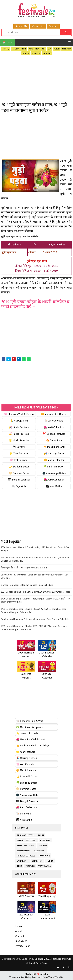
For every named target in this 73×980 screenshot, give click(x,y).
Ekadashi (45, 839)
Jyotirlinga (23, 850)
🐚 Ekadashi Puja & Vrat (30, 721)
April (31, 49)
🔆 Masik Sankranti (54, 446)
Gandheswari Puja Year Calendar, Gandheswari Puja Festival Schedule (35, 619)
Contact (20, 936)
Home (19, 926)
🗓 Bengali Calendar (19, 479)
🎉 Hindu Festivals (19, 427)
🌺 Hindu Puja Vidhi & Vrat (31, 739)
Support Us (21, 26)
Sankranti (23, 860)
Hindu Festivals (26, 845)
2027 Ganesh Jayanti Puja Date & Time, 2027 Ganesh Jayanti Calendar (35, 591)
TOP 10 (50, 860)
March (24, 49)
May (37, 49)
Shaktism (37, 860)
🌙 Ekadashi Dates (19, 466)
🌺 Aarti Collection (54, 427)
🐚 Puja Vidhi (19, 486)
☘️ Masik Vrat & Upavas (29, 727)
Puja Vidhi (44, 855)
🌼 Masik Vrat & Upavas (54, 414)
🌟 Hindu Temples (19, 440)
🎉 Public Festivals (19, 433)
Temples (30, 865)
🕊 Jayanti (19, 446)
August (57, 49)
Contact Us (38, 26)
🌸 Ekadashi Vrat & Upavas (19, 414)
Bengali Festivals (27, 839)
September (66, 49)
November (36, 53)
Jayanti (42, 845)
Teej (19, 865)
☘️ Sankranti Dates (54, 466)
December (47, 53)
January (6, 49)
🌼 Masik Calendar (54, 460)
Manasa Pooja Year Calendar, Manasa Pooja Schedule (27, 584)
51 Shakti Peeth (25, 834)
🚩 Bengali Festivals (54, 433)
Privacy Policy (23, 946)
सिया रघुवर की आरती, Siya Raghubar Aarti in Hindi (24, 567)
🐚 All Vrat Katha (54, 420)
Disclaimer (21, 941)
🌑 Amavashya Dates (54, 473)
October (26, 53)
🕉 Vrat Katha (54, 486)
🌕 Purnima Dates (19, 473)
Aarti (41, 834)
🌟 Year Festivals (19, 453)
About (19, 931)
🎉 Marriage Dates (54, 453)
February (15, 49)
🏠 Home (7, 42)
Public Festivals (26, 855)
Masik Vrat (40, 850)
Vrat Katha (45, 865)
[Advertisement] (36, 78)
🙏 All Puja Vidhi (19, 420)
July (50, 49)
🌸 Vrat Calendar (19, 460)
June (43, 49)
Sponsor (53, 26)
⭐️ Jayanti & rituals (27, 733)
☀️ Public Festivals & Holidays (33, 745)
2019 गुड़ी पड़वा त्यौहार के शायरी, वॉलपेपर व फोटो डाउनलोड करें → (35, 304)
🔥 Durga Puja (54, 440)
